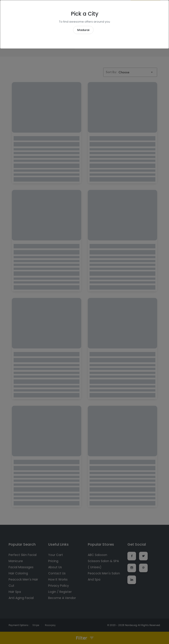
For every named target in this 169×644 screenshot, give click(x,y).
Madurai (83, 30)
